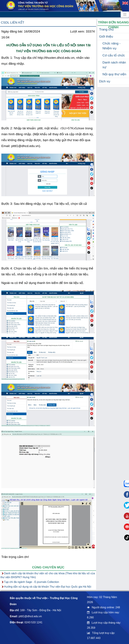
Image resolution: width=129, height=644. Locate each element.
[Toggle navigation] (125, 14)
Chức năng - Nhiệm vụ (111, 46)
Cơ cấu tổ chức (114, 55)
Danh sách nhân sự (114, 65)
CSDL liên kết (13, 22)
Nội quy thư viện (114, 74)
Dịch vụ (105, 81)
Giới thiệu (106, 36)
